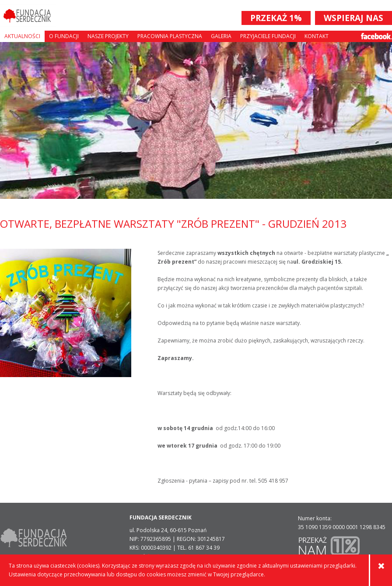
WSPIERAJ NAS (353, 18)
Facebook (376, 36)
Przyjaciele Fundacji (268, 36)
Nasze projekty (108, 36)
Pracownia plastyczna (170, 36)
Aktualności (22, 36)
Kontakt (317, 36)
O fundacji (64, 36)
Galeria (221, 36)
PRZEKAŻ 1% (276, 18)
